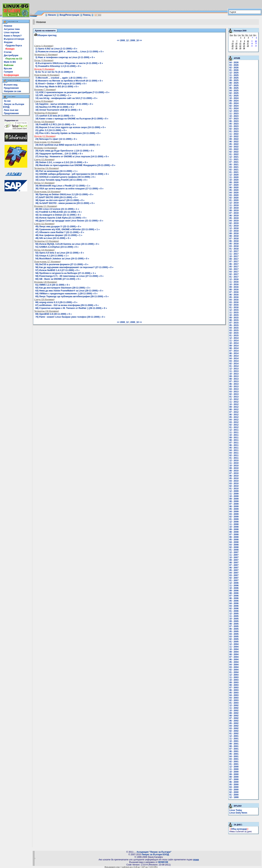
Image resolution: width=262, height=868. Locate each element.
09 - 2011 (234, 438)
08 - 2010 (234, 471)
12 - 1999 (234, 797)
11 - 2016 (234, 282)
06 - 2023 (234, 121)
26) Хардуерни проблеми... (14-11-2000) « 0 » (59, 154)
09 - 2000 (234, 774)
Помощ (87, 15)
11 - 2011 (234, 432)
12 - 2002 (234, 705)
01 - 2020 (234, 200)
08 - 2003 (234, 685)
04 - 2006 (234, 603)
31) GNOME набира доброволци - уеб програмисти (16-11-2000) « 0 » (72, 174)
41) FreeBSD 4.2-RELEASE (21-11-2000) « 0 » (59, 212)
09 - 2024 (234, 101)
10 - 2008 (234, 527)
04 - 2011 (234, 450)
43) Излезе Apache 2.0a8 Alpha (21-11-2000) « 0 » (61, 218)
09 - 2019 (234, 210)
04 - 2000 (234, 787)
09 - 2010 (234, 468)
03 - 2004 (234, 667)
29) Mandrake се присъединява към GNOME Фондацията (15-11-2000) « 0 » (75, 165)
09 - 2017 (234, 259)
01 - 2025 (234, 96)
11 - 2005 (234, 616)
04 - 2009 (234, 512)
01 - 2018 (234, 249)
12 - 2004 (234, 644)
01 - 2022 (234, 154)
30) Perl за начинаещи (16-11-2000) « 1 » (56, 171)
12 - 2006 (234, 583)
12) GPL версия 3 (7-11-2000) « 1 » (53, 95)
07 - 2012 (234, 412)
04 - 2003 (234, 695)
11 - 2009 (234, 494)
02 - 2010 (234, 486)
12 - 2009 (234, 491)
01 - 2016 (234, 307)
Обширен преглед (45, 35)
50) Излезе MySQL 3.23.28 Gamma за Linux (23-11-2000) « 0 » (67, 244)
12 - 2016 (234, 279)
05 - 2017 (234, 267)
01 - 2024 (234, 108)
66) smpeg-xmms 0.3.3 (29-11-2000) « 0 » (56, 302)
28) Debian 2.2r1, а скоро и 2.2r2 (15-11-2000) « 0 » (62, 162)
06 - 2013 (234, 384)
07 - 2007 (234, 565)
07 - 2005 (234, 626)
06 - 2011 (234, 445)
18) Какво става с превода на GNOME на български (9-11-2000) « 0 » (72, 119)
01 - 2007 (234, 580)
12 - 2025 (234, 73)
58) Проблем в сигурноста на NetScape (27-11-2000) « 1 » (66, 273)
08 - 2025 (234, 83)
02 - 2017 (234, 274)
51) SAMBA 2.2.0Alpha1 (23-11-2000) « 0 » (57, 247)
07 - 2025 (234, 85)
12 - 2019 (234, 203)
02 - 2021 (234, 170)
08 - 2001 (234, 746)
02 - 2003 (234, 700)
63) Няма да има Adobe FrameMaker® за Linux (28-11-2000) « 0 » (69, 291)
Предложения (11, 88)
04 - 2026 (234, 63)
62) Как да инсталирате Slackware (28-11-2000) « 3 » (63, 288)
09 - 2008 (234, 529)
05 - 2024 (234, 103)
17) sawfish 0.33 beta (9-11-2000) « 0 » (55, 116)
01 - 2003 (234, 703)
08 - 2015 (234, 320)
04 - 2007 (234, 573)
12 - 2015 (234, 310)
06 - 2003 (234, 690)
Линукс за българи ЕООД (155, 855)
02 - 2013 (234, 394)
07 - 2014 (234, 351)
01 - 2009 (234, 519)
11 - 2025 (234, 75)
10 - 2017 (234, 256)
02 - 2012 (234, 425)
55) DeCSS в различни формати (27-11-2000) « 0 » (62, 264)
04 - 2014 (234, 358)
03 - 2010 (234, 483)
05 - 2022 (234, 144)
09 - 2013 (234, 376)
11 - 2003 (234, 677)
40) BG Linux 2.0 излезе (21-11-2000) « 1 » (57, 209)
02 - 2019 (234, 223)
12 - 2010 (234, 461)
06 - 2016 (234, 295)
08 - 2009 (234, 501)
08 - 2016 (234, 290)
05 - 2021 (234, 165)
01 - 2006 (234, 611)
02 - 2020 (234, 198)
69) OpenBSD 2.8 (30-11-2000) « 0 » (54, 314)
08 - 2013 (234, 379)
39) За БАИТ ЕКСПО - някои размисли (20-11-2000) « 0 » (65, 203)
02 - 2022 (234, 152)
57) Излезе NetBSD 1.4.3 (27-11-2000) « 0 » (58, 270)
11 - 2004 (234, 647)
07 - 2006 (234, 596)
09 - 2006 (234, 591)
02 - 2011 (234, 455)
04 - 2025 (234, 91)
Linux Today (236, 810)
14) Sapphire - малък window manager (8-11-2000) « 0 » (64, 104)
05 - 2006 (234, 601)
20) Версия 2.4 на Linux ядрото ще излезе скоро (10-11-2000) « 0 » (71, 127)
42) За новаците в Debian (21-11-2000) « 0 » (58, 215)
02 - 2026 (234, 68)
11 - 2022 (234, 134)
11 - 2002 (234, 708)
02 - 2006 (234, 608)
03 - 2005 (234, 637)
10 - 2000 (234, 772)
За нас (7, 101)
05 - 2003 (234, 693)
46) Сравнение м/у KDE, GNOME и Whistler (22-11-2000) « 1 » (68, 229)
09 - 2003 (234, 682)
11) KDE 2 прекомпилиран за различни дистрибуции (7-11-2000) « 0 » (73, 92)
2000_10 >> (136, 40)
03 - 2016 (234, 302)
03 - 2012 (234, 422)
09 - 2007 (234, 560)
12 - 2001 (234, 736)
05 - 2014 (234, 356)
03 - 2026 (234, 65)
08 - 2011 (234, 440)
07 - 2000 (234, 779)
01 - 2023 (234, 131)
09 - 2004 (234, 652)
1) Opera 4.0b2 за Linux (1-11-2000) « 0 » (56, 49)
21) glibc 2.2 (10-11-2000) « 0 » (51, 130)
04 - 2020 (234, 193)
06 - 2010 (234, 476)
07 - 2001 (234, 749)
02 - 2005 (234, 639)
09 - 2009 (234, 499)
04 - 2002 (234, 726)
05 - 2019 (234, 218)
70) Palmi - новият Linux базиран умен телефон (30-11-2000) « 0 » (70, 317)
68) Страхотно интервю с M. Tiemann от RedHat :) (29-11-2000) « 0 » (71, 308)
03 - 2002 (234, 728)
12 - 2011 (234, 430)
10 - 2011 (234, 435)
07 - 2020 (234, 185)
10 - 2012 (234, 404)
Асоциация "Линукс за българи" (154, 852)
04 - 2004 (234, 665)
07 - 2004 (234, 657)
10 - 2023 (234, 116)
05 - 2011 (234, 448)
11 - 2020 (234, 177)
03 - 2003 (234, 698)
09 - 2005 (234, 621)
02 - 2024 (234, 106)
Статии (8, 52)
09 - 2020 (234, 182)
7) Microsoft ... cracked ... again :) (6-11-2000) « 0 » (61, 78)
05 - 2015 (234, 325)
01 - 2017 (234, 277)
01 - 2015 (234, 336)
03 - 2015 (234, 330)
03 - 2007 (234, 575)
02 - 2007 (234, 578)
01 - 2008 (234, 550)
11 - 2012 (234, 402)
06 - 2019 (234, 216)
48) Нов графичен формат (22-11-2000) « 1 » (59, 235)
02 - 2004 (234, 670)
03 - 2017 (234, 272)
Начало (52, 15)
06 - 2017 (234, 264)
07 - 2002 (234, 718)
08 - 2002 (234, 716)
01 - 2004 (234, 672)
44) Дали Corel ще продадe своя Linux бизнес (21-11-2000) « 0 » (69, 221)
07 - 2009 (234, 504)
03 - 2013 (234, 392)
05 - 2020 (234, 190)
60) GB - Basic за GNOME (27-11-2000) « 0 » (58, 279)
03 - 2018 (234, 246)
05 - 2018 (234, 244)
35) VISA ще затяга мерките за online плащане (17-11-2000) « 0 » (70, 189)
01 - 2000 (234, 795)
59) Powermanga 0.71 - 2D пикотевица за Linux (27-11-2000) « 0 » (70, 276)
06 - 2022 (234, 142)
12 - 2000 (234, 767)
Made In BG (10, 62)
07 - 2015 (234, 323)
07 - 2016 (234, 292)
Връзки (8, 69)
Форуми (8, 42)
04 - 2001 (234, 756)
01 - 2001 (234, 764)
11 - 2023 (234, 114)
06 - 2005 (234, 629)
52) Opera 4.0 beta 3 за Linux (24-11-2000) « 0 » (60, 253)
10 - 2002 (234, 711)
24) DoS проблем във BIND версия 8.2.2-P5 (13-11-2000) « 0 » (68, 145)
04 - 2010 (234, 481)
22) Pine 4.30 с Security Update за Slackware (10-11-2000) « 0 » (68, 133)
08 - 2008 (234, 532)
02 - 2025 (234, 93)
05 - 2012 (234, 417)
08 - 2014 (234, 348)
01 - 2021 (234, 172)
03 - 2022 (234, 149)
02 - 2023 (234, 129)
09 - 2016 (234, 287)
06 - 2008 (234, 537)
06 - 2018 (234, 241)
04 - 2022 (234, 147)
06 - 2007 (234, 568)
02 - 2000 (234, 792)
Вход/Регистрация (69, 15)
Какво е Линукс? (13, 36)
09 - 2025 (234, 80)
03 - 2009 (234, 514)
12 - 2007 (234, 552)
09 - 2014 (234, 346)
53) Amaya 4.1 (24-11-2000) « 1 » (52, 256)
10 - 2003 (234, 680)
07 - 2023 (234, 119)
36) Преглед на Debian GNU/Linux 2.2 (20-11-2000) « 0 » (64, 194)
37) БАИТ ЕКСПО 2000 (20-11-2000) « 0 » (56, 197)
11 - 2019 (234, 205)
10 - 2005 (234, 619)
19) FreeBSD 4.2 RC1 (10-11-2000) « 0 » (56, 124)
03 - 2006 (234, 606)
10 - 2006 (234, 588)
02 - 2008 (234, 547)
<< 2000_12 (123, 40)
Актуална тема (12, 29)
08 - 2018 (234, 236)
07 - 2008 (234, 535)
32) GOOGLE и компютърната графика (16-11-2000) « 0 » (66, 177)
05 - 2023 (234, 124)
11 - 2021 (234, 159)
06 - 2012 (234, 415)
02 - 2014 (234, 364)
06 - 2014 (234, 353)
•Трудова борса (13, 46)
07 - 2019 (234, 213)
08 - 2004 (234, 654)
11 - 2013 (234, 371)
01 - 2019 (234, 226)
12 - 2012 (234, 399)
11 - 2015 (234, 313)
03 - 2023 (234, 126)
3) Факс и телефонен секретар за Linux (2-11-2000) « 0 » (65, 57)
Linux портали (12, 32)
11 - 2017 (234, 254)
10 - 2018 (234, 231)
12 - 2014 (234, 338)
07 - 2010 (234, 473)
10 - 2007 (234, 557)
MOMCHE (163, 862)
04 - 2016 (234, 300)
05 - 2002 (234, 723)
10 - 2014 (234, 343)
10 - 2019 (234, 208)
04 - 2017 (234, 269)
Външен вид (11, 85)
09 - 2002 (234, 713)
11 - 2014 (234, 341)
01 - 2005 (234, 642)
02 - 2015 (234, 333)
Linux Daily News (238, 813)
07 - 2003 (234, 688)
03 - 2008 (234, 545)
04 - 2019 (234, 221)
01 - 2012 (234, 427)
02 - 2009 (234, 517)
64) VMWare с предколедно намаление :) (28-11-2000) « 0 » (67, 294)
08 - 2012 (234, 409)
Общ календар (239, 829)
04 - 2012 (234, 420)
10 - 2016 (234, 284)
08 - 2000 (234, 777)
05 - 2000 (234, 785)
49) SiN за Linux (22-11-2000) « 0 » (53, 238)
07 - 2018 (234, 239)
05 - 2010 (234, 478)
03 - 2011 (234, 453)
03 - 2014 (234, 361)
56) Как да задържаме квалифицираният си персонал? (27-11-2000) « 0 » (74, 267)
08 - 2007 (234, 563)
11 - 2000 (234, 769)
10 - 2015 (234, 315)
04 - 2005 (234, 634)
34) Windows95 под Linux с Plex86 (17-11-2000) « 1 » (63, 186)
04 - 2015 (234, 328)
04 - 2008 (234, 542)
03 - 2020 (234, 195)
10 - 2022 (234, 136)
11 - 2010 (234, 463)
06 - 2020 (234, 188)
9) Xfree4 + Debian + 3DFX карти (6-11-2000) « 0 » (61, 84)
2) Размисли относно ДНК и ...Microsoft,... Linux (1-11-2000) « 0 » (70, 52)
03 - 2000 (234, 790)
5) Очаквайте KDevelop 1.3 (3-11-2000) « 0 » (58, 66)
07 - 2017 (234, 262)
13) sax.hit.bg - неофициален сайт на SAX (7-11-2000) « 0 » (67, 98)
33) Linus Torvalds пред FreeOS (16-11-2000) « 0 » (61, 180)
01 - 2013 (234, 397)
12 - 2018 (234, 228)
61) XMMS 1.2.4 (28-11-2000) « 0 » (53, 285)
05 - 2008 (234, 540)
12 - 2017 (234, 251)
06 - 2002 (234, 721)
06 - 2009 (234, 506)
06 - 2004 (234, 660)
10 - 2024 (234, 98)
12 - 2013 (234, 369)
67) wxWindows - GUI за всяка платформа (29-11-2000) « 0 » (67, 305)
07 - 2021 (234, 162)
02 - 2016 (234, 305)
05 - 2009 (234, 509)
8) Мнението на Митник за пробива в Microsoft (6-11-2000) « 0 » (69, 81)
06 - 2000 (234, 782)
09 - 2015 (234, 318)
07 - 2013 (234, 381)
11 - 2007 (234, 555)
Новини (8, 26)
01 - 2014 (234, 366)
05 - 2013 (234, 387)
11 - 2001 (234, 739)
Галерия (8, 72)
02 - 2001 (234, 762)
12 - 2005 (234, 614)
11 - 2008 (234, 524)
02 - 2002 (234, 731)
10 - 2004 (234, 649)
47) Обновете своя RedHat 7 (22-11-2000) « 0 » (60, 232)
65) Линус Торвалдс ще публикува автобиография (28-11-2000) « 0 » (72, 297)
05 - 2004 (234, 662)
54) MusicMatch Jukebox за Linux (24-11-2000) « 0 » (62, 259)
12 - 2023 (234, 111)
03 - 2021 (234, 167)
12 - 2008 (234, 522)
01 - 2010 (234, 489)
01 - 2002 (234, 734)
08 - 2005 (234, 624)
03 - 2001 (234, 759)
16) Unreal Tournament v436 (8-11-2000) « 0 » (59, 110)
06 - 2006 (234, 598)
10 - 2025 (234, 78)
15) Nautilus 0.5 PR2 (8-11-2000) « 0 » (55, 107)
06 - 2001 (234, 751)
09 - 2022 (234, 139)
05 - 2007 (234, 570)
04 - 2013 (234, 389)
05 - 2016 (234, 297)
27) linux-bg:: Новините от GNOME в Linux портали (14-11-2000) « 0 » (72, 157)
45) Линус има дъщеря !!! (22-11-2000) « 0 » (58, 227)
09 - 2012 (234, 407)
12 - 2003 (234, 675)
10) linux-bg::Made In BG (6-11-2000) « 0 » (57, 87)
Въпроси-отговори (14, 39)
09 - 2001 (234, 744)
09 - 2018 (234, 233)
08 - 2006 (234, 593)
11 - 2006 (234, 586)
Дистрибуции (11, 55)
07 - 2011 (234, 443)
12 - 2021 (234, 157)
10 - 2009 (234, 496)
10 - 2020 (234, 180)
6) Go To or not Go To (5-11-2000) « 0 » (55, 72)
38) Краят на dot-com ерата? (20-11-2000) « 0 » (60, 200)
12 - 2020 (234, 175)
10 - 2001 (234, 741)
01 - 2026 (234, 70)
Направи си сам (12, 91)
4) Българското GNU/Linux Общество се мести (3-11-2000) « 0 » (69, 63)
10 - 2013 (234, 374)
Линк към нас (11, 110)
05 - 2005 (234, 631)
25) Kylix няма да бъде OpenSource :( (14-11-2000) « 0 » (65, 151)
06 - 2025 (234, 88)
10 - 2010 (234, 466)
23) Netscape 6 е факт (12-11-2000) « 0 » (56, 139)
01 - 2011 (234, 458)
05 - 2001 (234, 754)
